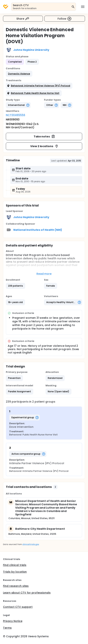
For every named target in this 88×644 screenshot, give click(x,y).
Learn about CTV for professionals (27, 593)
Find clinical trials (15, 565)
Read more (44, 274)
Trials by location (15, 572)
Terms (7, 628)
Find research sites (16, 586)
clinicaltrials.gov (31, 544)
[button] (19, 74)
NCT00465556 (16, 115)
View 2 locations (44, 146)
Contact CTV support (18, 607)
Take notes (44, 136)
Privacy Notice (13, 621)
